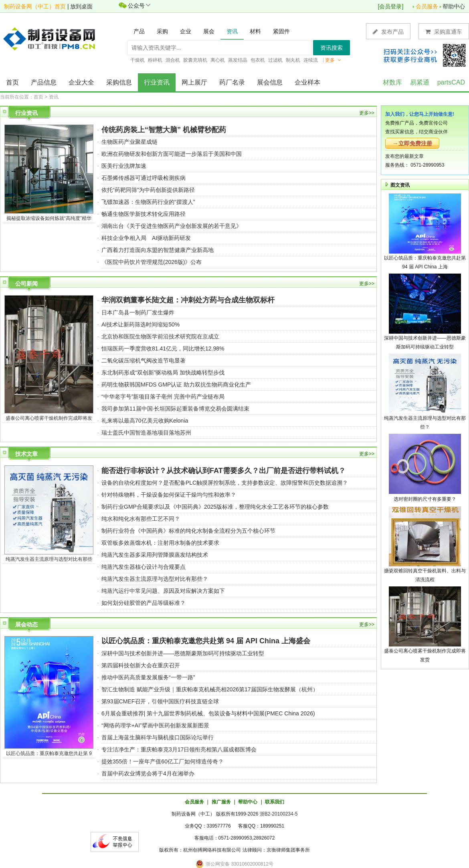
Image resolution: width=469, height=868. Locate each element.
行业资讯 (157, 82)
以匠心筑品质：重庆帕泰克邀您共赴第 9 (49, 753)
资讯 (54, 97)
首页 (12, 82)
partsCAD (451, 82)
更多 (333, 60)
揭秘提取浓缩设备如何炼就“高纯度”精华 (49, 218)
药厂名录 (232, 82)
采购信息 (119, 82)
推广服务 (221, 802)
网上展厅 (194, 82)
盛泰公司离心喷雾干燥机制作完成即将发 (49, 418)
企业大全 (81, 82)
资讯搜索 (332, 48)
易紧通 (420, 82)
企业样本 (307, 82)
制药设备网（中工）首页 (35, 6)
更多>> (367, 113)
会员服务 (427, 6)
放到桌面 (81, 6)
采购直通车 (444, 31)
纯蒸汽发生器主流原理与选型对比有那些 (49, 559)
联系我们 (275, 802)
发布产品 (388, 31)
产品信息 (44, 82)
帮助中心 (454, 6)
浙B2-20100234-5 (279, 814)
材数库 (392, 82)
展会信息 (270, 82)
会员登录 (390, 6)
